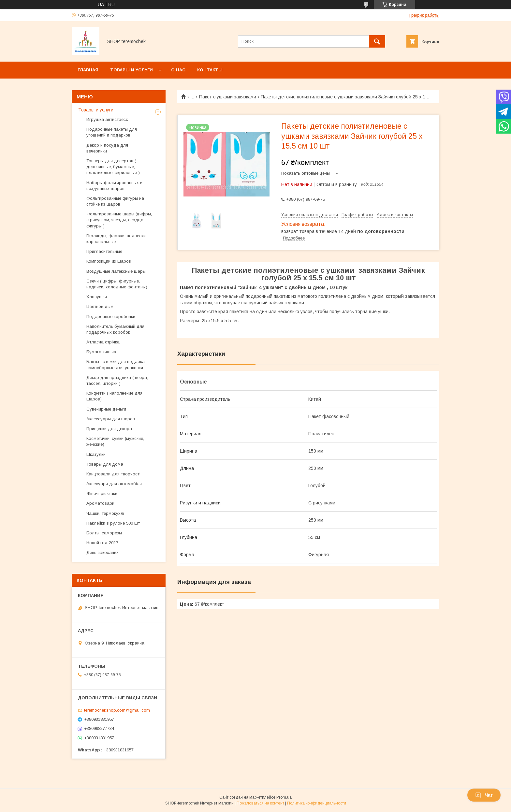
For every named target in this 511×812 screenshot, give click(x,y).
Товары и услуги (131, 70)
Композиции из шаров (109, 261)
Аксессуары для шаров (111, 419)
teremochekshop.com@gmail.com (117, 710)
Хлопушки (97, 297)
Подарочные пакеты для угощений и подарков (112, 132)
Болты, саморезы (104, 533)
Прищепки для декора (109, 429)
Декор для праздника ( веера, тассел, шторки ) (117, 380)
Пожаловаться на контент (260, 803)
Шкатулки (96, 454)
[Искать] (377, 41)
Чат (484, 795)
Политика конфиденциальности (317, 803)
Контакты (210, 70)
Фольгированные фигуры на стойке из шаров (115, 201)
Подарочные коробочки (111, 317)
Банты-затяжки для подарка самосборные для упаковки (116, 364)
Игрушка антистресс (107, 119)
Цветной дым (100, 306)
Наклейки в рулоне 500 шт (114, 523)
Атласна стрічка (103, 342)
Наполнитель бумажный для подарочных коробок (115, 329)
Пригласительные (104, 251)
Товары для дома (105, 464)
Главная (88, 70)
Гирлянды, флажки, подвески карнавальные (116, 239)
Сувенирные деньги (106, 409)
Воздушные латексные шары (116, 271)
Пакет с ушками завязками (228, 97)
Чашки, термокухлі (105, 513)
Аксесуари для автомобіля (114, 484)
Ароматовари (100, 503)
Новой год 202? (102, 543)
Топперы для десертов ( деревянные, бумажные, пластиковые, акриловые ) (113, 167)
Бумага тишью (101, 352)
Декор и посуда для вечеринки (107, 148)
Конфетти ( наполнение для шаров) (114, 396)
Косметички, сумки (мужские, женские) (115, 441)
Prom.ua (284, 797)
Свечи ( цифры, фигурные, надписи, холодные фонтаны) (117, 284)
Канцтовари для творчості (113, 474)
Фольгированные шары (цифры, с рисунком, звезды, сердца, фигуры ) (119, 220)
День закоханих (102, 552)
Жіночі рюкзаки (102, 493)
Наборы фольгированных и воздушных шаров (114, 186)
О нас (178, 70)
